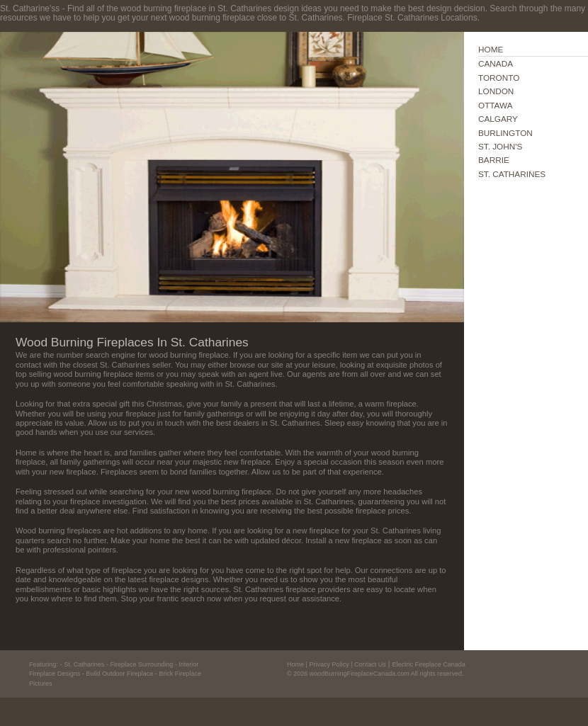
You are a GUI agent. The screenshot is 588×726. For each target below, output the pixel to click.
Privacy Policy (329, 664)
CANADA (496, 63)
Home (295, 664)
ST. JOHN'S (500, 146)
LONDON (496, 91)
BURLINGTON (505, 133)
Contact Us (370, 664)
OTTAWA (496, 105)
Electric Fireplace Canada (428, 664)
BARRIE (494, 160)
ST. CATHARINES (512, 174)
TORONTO (499, 78)
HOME (491, 49)
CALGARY (498, 119)
